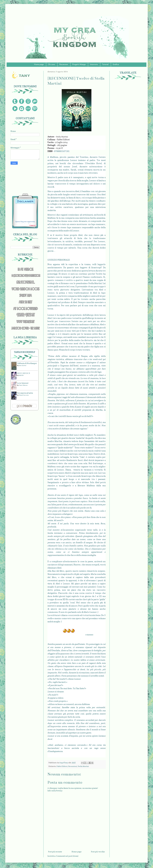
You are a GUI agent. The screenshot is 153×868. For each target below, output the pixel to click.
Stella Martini (83, 766)
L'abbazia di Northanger (27, 363)
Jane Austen (22, 365)
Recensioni (64, 65)
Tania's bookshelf (25, 352)
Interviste (94, 65)
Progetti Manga (79, 65)
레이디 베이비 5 (23, 373)
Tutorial (105, 65)
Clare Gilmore (23, 385)
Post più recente (55, 852)
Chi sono (52, 65)
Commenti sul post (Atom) (67, 856)
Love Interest (23, 383)
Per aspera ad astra (25, 393)
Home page (39, 65)
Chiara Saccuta (24, 395)
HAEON (21, 375)
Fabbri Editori (62, 766)
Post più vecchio (98, 852)
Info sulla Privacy (55, 791)
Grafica (116, 65)
